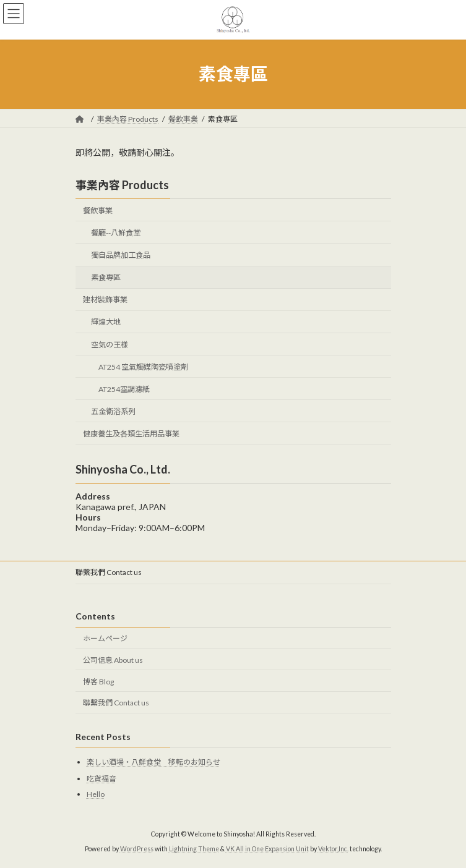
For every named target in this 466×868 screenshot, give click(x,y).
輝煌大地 (105, 322)
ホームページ (105, 638)
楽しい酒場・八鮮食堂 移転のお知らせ (153, 762)
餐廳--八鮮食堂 (115, 233)
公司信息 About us (113, 660)
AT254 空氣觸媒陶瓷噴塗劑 (143, 366)
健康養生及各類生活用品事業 (131, 434)
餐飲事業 (98, 211)
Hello (96, 794)
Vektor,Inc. (333, 849)
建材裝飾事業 (105, 300)
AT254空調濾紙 (123, 389)
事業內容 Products (122, 185)
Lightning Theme (194, 849)
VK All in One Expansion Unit (267, 849)
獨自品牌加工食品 (120, 255)
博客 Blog (98, 681)
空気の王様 (109, 344)
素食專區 (105, 277)
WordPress (137, 849)
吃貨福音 (101, 779)
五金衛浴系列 (113, 411)
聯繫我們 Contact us (109, 572)
